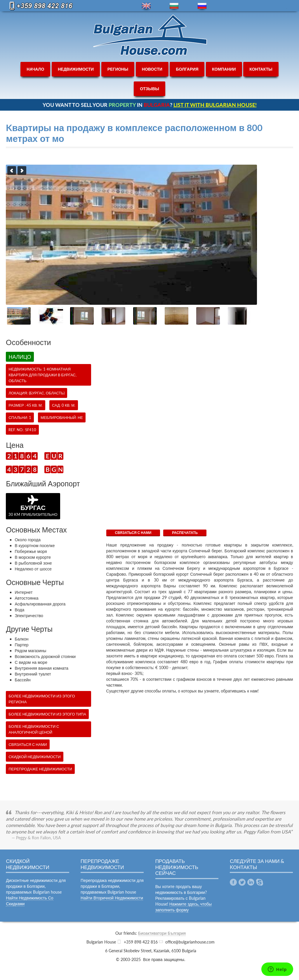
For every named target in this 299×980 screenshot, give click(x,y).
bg (174, 6)
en (146, 6)
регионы (118, 69)
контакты (261, 69)
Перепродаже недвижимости (40, 769)
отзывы (149, 89)
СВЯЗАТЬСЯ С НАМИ (133, 533)
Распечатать (185, 533)
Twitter (242, 882)
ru (202, 6)
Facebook (233, 882)
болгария (187, 69)
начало (35, 69)
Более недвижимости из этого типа (47, 714)
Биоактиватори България (162, 933)
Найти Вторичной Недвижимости (112, 898)
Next (22, 170)
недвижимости (76, 69)
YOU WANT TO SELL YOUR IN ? (150, 105)
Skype (260, 882)
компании (224, 69)
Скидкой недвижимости (34, 757)
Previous (12, 170)
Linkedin (251, 882)
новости (152, 69)
